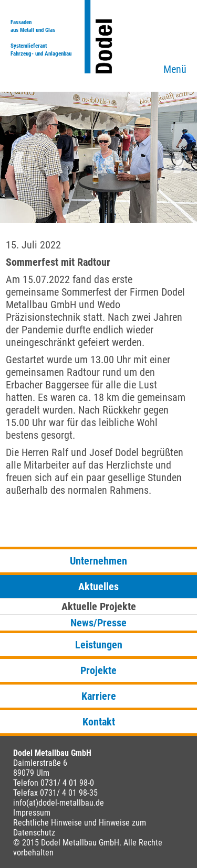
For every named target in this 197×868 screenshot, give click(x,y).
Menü (175, 69)
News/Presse (98, 623)
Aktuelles (98, 587)
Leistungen (99, 645)
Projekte (98, 670)
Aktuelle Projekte (99, 606)
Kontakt (99, 722)
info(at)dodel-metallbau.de (59, 803)
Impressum (32, 813)
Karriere (99, 696)
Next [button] (179, 162)
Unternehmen (98, 561)
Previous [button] (18, 162)
